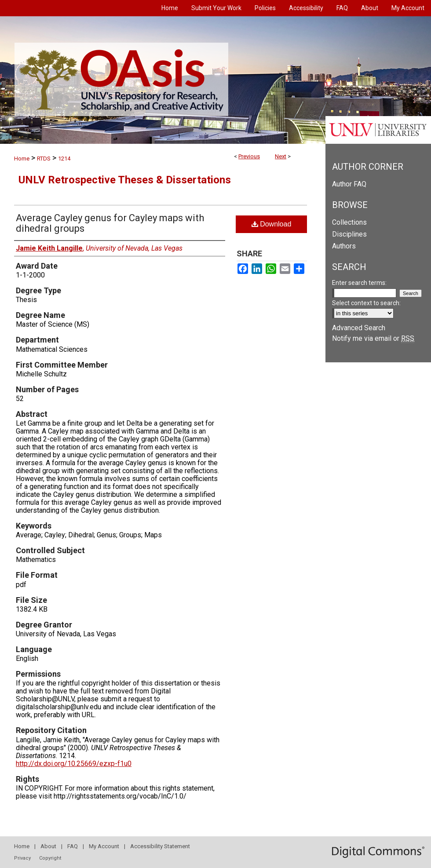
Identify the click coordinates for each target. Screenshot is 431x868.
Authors (344, 246)
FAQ (73, 846)
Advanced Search (359, 328)
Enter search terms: (359, 283)
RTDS (44, 159)
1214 (64, 159)
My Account (104, 846)
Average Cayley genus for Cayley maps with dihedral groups (110, 223)
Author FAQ (349, 184)
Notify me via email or (373, 338)
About (48, 846)
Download (272, 224)
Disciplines (349, 234)
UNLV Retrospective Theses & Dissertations (125, 180)
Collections (349, 222)
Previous (249, 156)
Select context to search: (366, 303)
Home (22, 159)
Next (281, 156)
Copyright (50, 858)
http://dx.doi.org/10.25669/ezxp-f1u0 (74, 764)
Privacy (22, 858)
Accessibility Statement (160, 846)
